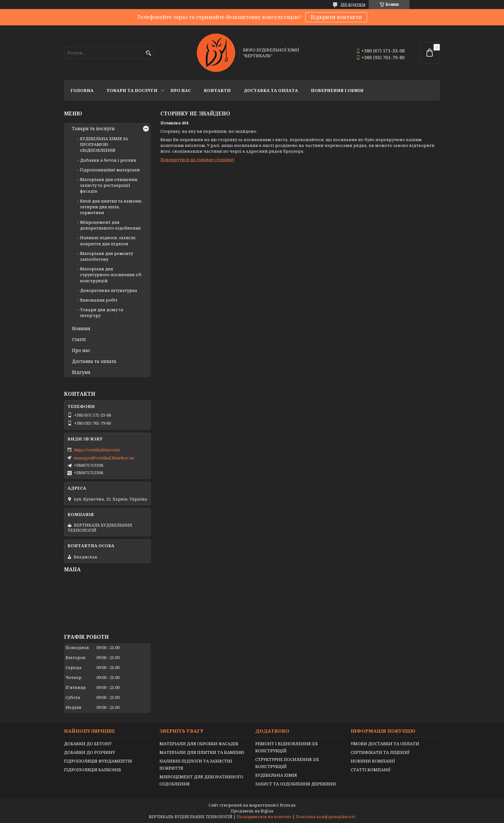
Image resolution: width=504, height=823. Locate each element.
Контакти (217, 90)
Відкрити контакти (336, 17)
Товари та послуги (132, 90)
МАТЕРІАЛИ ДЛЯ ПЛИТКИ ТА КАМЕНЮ (202, 752)
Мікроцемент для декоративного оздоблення (110, 225)
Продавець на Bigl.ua (252, 811)
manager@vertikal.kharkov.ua (104, 458)
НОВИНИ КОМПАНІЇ (373, 761)
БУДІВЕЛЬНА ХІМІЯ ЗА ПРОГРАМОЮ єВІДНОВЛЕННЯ (104, 144)
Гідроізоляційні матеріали (110, 170)
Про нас (181, 90)
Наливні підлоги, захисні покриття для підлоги (108, 240)
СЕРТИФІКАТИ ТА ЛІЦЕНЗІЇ (380, 752)
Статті (79, 339)
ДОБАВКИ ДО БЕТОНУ (88, 744)
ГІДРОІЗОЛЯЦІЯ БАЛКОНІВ (93, 770)
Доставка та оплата (271, 90)
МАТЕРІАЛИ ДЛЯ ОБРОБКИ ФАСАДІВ (199, 744)
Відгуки (81, 372)
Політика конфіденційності (326, 817)
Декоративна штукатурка (109, 290)
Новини (81, 329)
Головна (82, 90)
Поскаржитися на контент (264, 817)
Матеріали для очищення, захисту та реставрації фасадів (109, 185)
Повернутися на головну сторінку (197, 159)
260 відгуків (353, 4)
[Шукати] (148, 53)
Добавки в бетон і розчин (108, 160)
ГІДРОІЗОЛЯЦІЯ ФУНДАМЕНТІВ (98, 761)
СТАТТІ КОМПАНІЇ (371, 770)
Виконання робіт (99, 300)
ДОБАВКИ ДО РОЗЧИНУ (90, 752)
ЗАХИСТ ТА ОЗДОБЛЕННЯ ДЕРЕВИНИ (296, 784)
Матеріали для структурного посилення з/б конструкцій (111, 275)
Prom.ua (288, 805)
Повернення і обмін (337, 90)
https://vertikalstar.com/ (97, 450)
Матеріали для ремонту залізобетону (107, 256)
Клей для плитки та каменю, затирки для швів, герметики (111, 207)
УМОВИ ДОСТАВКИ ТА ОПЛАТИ (385, 744)
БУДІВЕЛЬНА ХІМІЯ (276, 775)
